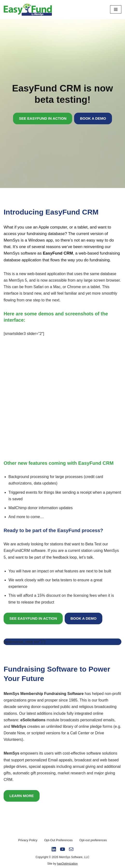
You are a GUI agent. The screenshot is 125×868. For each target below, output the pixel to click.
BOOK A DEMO (93, 118)
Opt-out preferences (93, 840)
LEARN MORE (22, 796)
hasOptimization (67, 864)
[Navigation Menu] (116, 9)
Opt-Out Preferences (58, 840)
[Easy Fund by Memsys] (29, 10)
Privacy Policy (28, 840)
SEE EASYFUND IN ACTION (43, 118)
